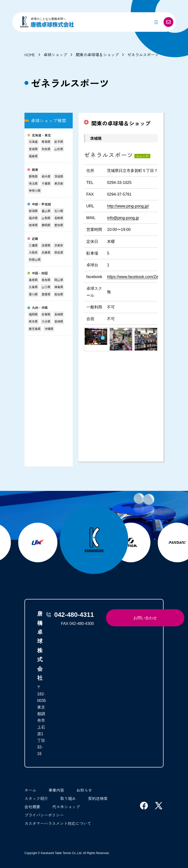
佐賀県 (46, 314)
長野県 (59, 218)
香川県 (33, 294)
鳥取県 (46, 280)
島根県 (33, 280)
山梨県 (46, 218)
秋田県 (46, 149)
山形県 (59, 149)
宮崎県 (59, 321)
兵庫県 (46, 252)
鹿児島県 (35, 329)
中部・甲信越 (41, 204)
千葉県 (46, 183)
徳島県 (59, 287)
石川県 (59, 211)
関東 (35, 170)
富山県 (46, 211)
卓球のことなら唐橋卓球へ (48, 19)
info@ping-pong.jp (123, 218)
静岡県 (46, 225)
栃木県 (46, 176)
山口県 (46, 287)
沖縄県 (49, 329)
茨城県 (59, 176)
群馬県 (33, 176)
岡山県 (59, 280)
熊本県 (33, 321)
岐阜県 (33, 225)
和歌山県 (35, 259)
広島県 (33, 287)
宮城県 (33, 149)
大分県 (46, 321)
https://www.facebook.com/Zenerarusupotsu (145, 277)
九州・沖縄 (40, 308)
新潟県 (33, 211)
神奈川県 (35, 190)
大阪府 (33, 252)
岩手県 (59, 141)
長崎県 (59, 314)
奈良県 (59, 252)
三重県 (33, 245)
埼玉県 (33, 183)
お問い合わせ (145, 618)
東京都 (59, 183)
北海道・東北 (41, 135)
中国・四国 (40, 273)
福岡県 (33, 314)
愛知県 (59, 225)
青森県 (46, 141)
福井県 (33, 218)
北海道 (33, 141)
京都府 (59, 245)
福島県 (33, 156)
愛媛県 (46, 294)
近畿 (35, 239)
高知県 (59, 294)
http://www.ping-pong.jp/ (128, 206)
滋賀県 (46, 245)
